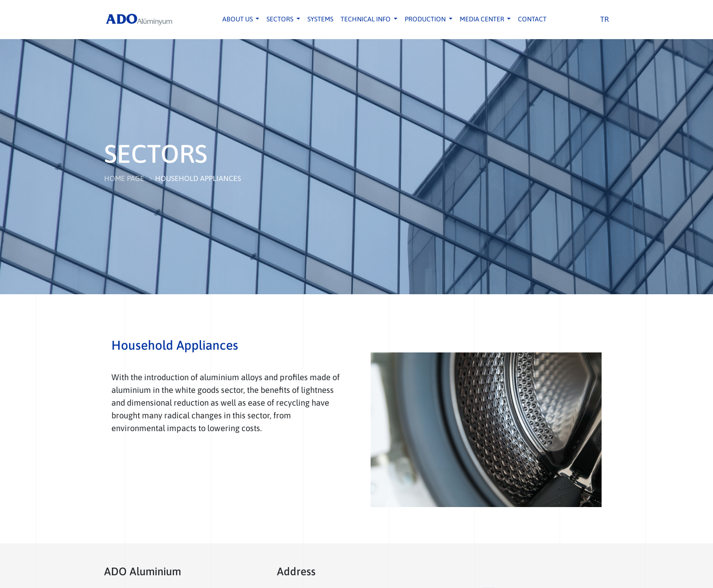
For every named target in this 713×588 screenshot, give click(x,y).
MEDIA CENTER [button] (483, 19)
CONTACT (532, 19)
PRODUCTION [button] (426, 19)
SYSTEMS (320, 19)
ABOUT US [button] (238, 19)
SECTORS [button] (281, 19)
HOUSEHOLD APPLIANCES (198, 178)
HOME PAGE (124, 178)
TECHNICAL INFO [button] (366, 19)
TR (605, 19)
